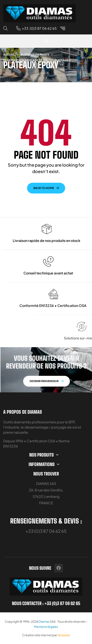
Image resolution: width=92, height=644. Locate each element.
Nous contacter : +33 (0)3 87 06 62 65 (46, 603)
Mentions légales (46, 627)
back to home (44, 188)
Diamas (44, 621)
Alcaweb (64, 635)
